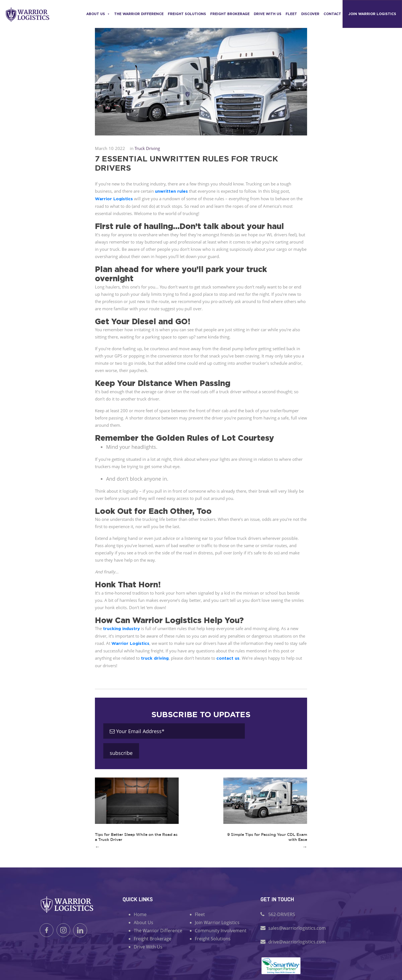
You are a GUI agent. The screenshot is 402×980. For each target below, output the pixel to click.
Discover (310, 14)
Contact (332, 14)
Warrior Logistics (114, 199)
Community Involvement (221, 931)
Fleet (291, 14)
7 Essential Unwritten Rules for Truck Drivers (186, 163)
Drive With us (268, 14)
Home (140, 914)
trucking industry (121, 629)
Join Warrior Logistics (372, 14)
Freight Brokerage (230, 14)
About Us (98, 14)
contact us (228, 658)
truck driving (155, 658)
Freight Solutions (187, 14)
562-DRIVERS (282, 914)
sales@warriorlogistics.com (297, 928)
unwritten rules (171, 191)
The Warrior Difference (139, 14)
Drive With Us (148, 947)
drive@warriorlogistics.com (297, 942)
